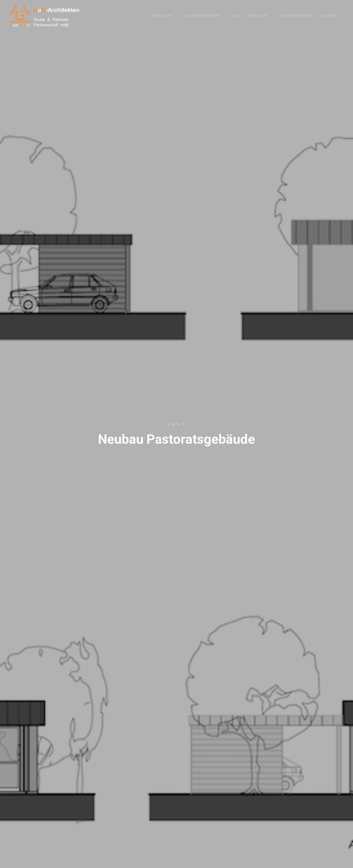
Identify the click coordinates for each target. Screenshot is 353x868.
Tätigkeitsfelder (295, 16)
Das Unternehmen (201, 16)
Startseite (162, 16)
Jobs (234, 16)
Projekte (258, 16)
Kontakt (331, 16)
